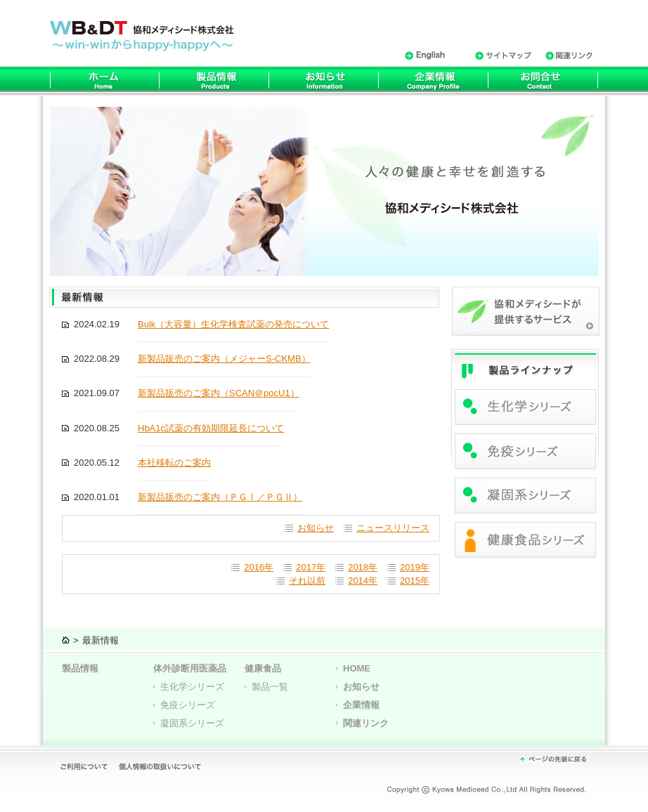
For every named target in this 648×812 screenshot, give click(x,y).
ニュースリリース (393, 528)
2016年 (259, 567)
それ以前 (307, 581)
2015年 (415, 581)
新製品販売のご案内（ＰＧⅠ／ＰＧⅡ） (220, 497)
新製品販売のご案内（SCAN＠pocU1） (219, 393)
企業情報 (361, 705)
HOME (357, 668)
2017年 (311, 567)
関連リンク (366, 723)
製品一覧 (270, 687)
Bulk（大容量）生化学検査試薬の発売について (233, 324)
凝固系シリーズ (192, 723)
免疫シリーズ (188, 705)
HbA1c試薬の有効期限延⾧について (211, 428)
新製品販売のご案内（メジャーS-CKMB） (224, 359)
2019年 (415, 567)
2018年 (363, 567)
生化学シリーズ (192, 687)
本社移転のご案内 (174, 463)
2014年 (363, 581)
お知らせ (316, 528)
